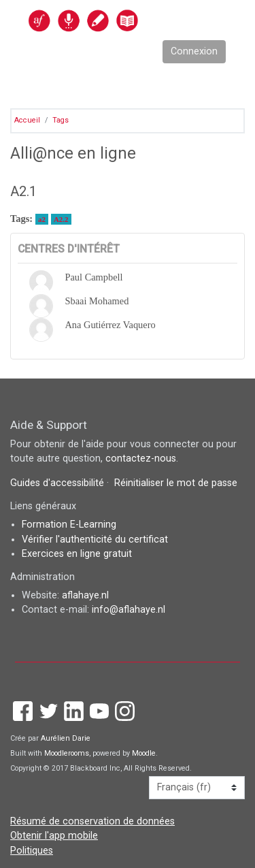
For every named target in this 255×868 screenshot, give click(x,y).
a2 (42, 219)
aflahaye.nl (85, 595)
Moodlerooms (67, 753)
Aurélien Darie (66, 738)
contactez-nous (141, 459)
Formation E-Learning (69, 525)
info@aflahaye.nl (129, 610)
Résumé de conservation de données (92, 821)
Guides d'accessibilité (58, 483)
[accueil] (113, 20)
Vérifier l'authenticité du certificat (95, 540)
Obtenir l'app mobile (54, 836)
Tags (61, 120)
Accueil (27, 120)
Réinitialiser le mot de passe (176, 483)
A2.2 (61, 219)
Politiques (32, 851)
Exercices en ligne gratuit (77, 554)
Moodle (144, 753)
